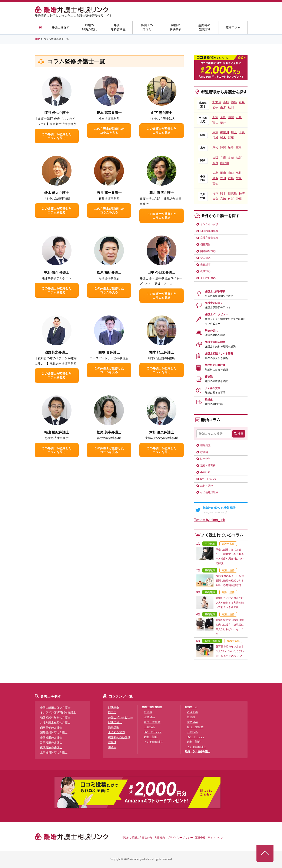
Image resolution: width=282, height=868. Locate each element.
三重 (239, 148)
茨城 (215, 138)
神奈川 (225, 132)
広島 (215, 173)
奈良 (215, 163)
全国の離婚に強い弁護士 (55, 708)
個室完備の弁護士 (51, 728)
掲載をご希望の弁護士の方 (137, 838)
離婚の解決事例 (176, 27)
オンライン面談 (209, 224)
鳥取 (215, 178)
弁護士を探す (61, 27)
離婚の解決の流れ (89, 27)
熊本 (223, 193)
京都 (231, 158)
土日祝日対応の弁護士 (54, 752)
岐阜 (231, 148)
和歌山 (225, 163)
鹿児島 (232, 193)
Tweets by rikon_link (210, 520)
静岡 (223, 148)
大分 (215, 199)
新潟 (215, 117)
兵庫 (223, 158)
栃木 (223, 138)
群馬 (231, 138)
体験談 (216, 379)
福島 (234, 102)
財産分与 (205, 459)
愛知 (215, 148)
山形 (223, 107)
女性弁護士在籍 (209, 238)
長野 (223, 117)
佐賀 (231, 199)
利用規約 (160, 838)
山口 (231, 173)
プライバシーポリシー (180, 838)
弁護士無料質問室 (118, 27)
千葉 (242, 132)
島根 (239, 173)
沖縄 (239, 199)
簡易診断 (114, 727)
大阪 (215, 158)
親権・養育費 (208, 466)
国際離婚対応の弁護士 (54, 732)
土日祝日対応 (208, 278)
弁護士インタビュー (225, 319)
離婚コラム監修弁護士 (198, 752)
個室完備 (205, 244)
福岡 (215, 193)
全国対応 (205, 258)
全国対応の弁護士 (51, 738)
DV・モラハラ (208, 479)
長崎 (242, 193)
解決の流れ (215, 333)
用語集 (214, 402)
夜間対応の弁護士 (51, 747)
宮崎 (223, 199)
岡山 (223, 173)
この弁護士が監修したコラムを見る (57, 136)
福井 (223, 122)
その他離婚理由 (209, 492)
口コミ (112, 712)
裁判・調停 (207, 486)
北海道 (217, 102)
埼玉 (234, 132)
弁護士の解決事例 (219, 294)
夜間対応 (205, 271)
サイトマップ (215, 838)
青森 (242, 102)
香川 (223, 178)
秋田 (231, 107)
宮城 (226, 102)
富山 (215, 122)
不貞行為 (205, 472)
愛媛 (239, 178)
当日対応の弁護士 (51, 742)
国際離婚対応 (208, 251)
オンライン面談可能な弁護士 (58, 712)
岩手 (215, 107)
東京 (215, 132)
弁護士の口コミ (147, 27)
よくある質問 (215, 391)
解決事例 (114, 707)
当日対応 (205, 265)
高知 (215, 184)
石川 (239, 117)
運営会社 (200, 838)
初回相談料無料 (209, 231)
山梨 (231, 117)
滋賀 (239, 158)
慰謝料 (204, 452)
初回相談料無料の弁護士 (55, 718)
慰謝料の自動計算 (204, 27)
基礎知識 (205, 445)
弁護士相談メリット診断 (219, 356)
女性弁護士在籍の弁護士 (55, 722)
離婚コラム (233, 27)
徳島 (231, 178)
